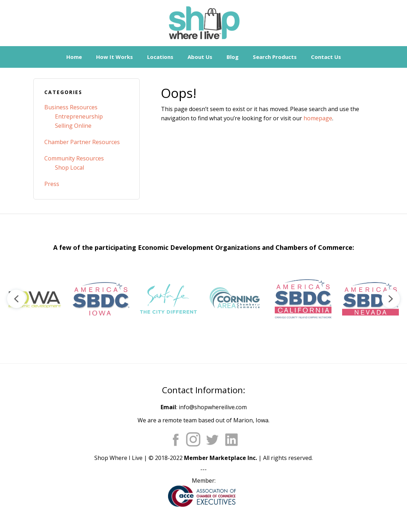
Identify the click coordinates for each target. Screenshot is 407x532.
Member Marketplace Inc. (221, 458)
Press (52, 184)
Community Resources (74, 158)
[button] (34, 299)
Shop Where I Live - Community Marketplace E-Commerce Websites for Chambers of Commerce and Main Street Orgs (203, 23)
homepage (318, 118)
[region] (203, 299)
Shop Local (69, 168)
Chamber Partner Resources (82, 142)
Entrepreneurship (79, 116)
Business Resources (71, 107)
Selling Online (73, 126)
